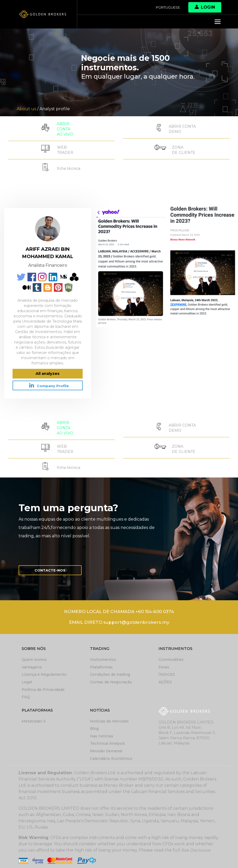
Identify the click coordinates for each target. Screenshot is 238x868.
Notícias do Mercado (109, 718)
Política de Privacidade (43, 686)
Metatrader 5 (34, 718)
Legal (27, 679)
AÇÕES (165, 679)
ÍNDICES (167, 672)
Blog (94, 725)
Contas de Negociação (111, 679)
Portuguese (166, 7)
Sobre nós (35, 646)
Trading (100, 646)
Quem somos (34, 657)
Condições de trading (110, 672)
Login (205, 7)
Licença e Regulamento (44, 672)
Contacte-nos (53, 566)
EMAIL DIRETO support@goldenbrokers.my (119, 620)
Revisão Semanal (106, 747)
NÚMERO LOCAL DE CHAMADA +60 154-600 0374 (119, 608)
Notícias (101, 707)
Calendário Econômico (111, 754)
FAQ (26, 694)
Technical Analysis (107, 740)
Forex (164, 665)
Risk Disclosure (197, 846)
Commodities (171, 657)
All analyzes (48, 371)
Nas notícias (102, 732)
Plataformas (101, 665)
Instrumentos (103, 657)
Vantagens (32, 665)
